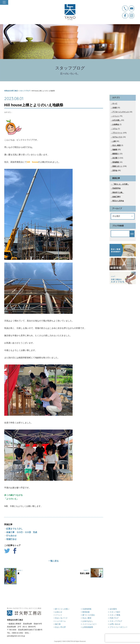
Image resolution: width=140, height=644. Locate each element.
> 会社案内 (112, 609)
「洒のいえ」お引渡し (121, 184)
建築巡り (116, 154)
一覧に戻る (54, 561)
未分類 (115, 158)
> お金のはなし (87, 621)
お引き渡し (116, 120)
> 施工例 (57, 624)
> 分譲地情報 (86, 609)
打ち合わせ (11, 536)
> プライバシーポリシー (118, 627)
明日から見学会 (118, 201)
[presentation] (122, 638)
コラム (115, 129)
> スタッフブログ (115, 621)
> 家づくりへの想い (61, 609)
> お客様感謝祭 (87, 627)
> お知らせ (58, 612)
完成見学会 (116, 188)
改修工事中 (116, 197)
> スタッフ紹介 (114, 612)
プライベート (117, 133)
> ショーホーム (60, 621)
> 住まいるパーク (61, 618)
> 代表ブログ (113, 618)
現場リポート (117, 166)
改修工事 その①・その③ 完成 (22, 532)
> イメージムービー (89, 624)
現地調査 (116, 162)
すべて (115, 104)
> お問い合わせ (114, 624)
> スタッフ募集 (114, 615)
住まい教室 (116, 145)
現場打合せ (11, 539)
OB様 (114, 108)
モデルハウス (117, 137)
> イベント (58, 615)
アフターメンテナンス (121, 112)
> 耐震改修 (85, 612)
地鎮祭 (115, 150)
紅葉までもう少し (14, 529)
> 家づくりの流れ (88, 615)
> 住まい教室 (86, 618)
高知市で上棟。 (118, 192)
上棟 (114, 141)
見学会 (115, 170)
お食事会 (116, 124)
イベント (116, 116)
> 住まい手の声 (60, 627)
